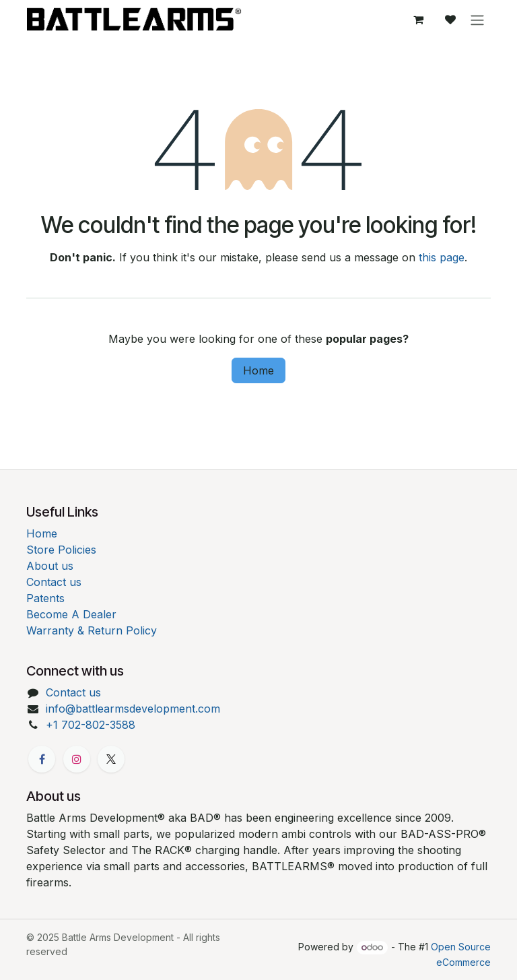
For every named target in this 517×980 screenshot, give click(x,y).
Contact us (54, 582)
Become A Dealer (71, 614)
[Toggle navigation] (477, 20)
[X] (111, 759)
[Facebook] (42, 759)
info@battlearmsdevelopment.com (133, 709)
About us (50, 566)
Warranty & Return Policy (92, 630)
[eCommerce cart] (418, 20)
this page (442, 257)
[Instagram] (77, 759)
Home (258, 370)
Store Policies (61, 550)
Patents (45, 598)
